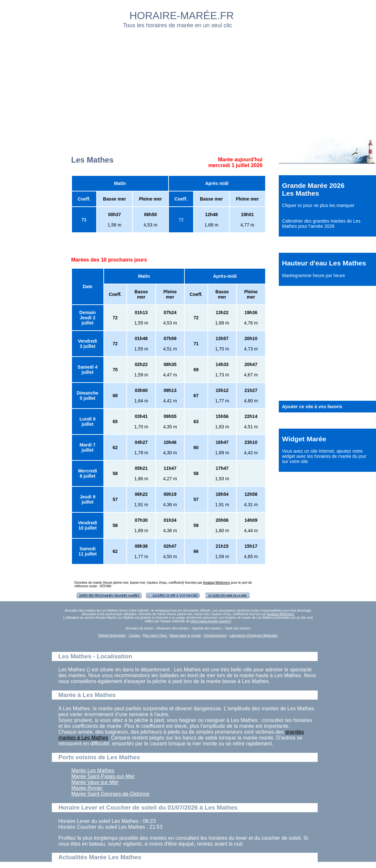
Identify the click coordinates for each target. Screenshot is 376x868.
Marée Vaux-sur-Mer (95, 782)
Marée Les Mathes (93, 770)
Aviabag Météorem (217, 583)
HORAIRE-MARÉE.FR (182, 16)
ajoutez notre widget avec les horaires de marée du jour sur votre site (324, 456)
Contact (135, 636)
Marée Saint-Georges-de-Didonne (110, 794)
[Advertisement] (150, 81)
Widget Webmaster (112, 636)
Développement (215, 636)
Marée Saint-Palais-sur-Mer (103, 776)
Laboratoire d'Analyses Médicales (254, 636)
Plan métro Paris (155, 636)
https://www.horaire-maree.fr (211, 621)
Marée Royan (87, 788)
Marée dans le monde (185, 636)
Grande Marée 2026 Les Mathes (313, 189)
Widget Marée (304, 439)
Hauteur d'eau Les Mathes (324, 263)
